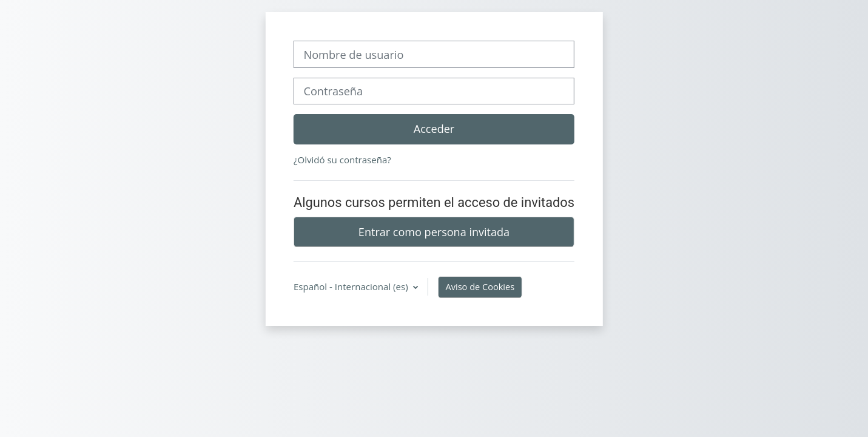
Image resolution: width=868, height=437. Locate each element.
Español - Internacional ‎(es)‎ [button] (352, 286)
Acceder (434, 129)
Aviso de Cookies (480, 286)
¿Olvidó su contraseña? (342, 160)
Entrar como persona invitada (434, 232)
